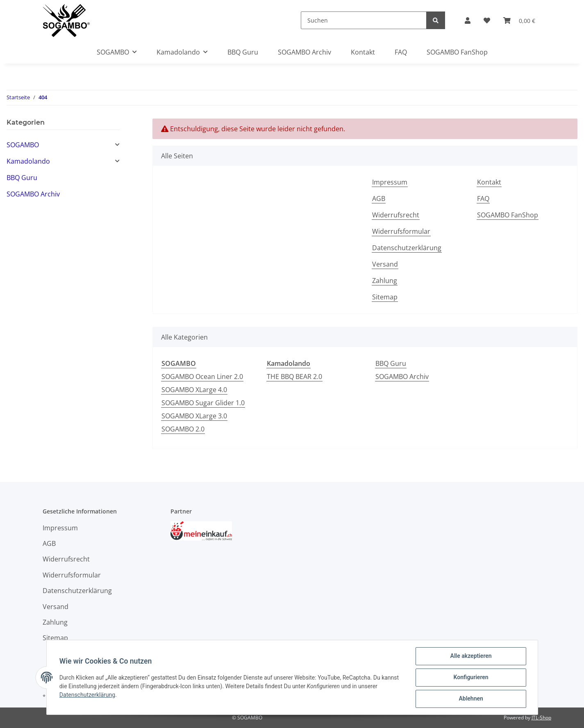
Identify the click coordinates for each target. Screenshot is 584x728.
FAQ (401, 52)
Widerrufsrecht (396, 215)
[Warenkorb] (519, 21)
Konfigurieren (471, 678)
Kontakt (363, 52)
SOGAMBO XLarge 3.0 (194, 416)
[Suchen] (364, 20)
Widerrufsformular (401, 231)
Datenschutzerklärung (407, 248)
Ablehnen (471, 699)
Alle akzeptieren (471, 656)
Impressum (390, 182)
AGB (379, 199)
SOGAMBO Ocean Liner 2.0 (202, 377)
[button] (468, 21)
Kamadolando (28, 161)
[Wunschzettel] (487, 21)
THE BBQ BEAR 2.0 (294, 377)
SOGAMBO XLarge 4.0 (194, 390)
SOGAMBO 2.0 (183, 429)
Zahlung (385, 281)
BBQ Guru (391, 363)
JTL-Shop (541, 718)
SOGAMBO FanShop (457, 52)
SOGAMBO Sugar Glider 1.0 (203, 403)
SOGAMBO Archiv (402, 377)
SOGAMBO (23, 145)
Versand (385, 264)
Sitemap (385, 297)
